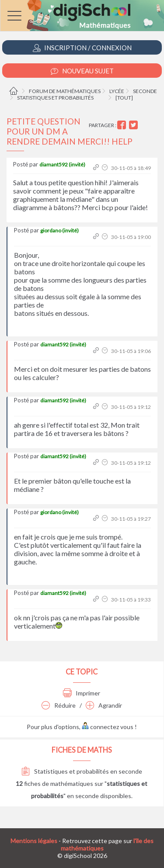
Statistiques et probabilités (55, 98)
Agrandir (104, 705)
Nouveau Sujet (82, 71)
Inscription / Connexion (82, 48)
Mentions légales (34, 841)
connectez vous (108, 727)
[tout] (124, 98)
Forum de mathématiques (65, 91)
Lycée (117, 91)
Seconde (145, 91)
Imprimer (82, 693)
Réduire (59, 705)
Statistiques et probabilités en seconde (82, 771)
